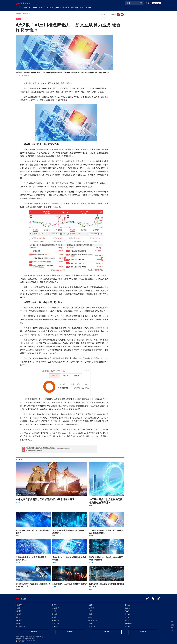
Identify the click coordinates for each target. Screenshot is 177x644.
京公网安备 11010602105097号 (25, 641)
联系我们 (70, 632)
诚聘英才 (143, 632)
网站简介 (34, 632)
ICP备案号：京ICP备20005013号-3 (25, 639)
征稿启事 (107, 632)
